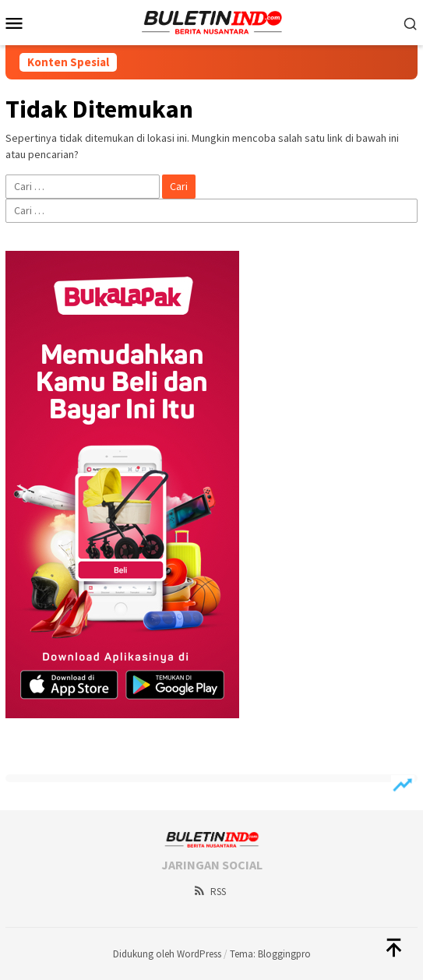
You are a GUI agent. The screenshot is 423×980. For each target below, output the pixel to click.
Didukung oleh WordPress (167, 954)
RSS (209, 892)
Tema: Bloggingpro (270, 954)
